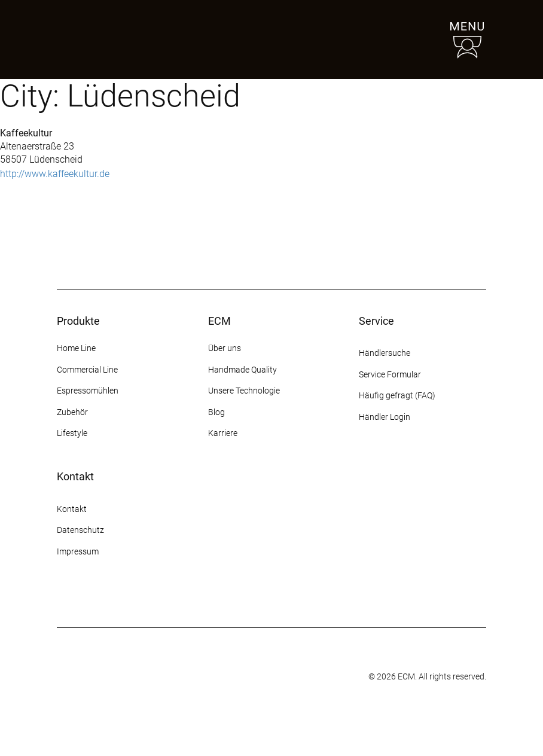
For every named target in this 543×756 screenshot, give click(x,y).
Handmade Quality (242, 370)
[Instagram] (64, 596)
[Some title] (243, 677)
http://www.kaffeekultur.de (55, 174)
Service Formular (390, 374)
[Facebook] (86, 596)
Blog (216, 412)
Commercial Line (87, 370)
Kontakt (73, 509)
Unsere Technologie (244, 391)
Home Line (76, 348)
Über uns (225, 348)
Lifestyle (72, 433)
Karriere (223, 433)
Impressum (78, 551)
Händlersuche (385, 353)
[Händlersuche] (412, 39)
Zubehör (72, 412)
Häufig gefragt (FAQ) (397, 395)
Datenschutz (80, 530)
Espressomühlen (88, 391)
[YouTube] (129, 596)
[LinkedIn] (150, 596)
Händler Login (385, 417)
